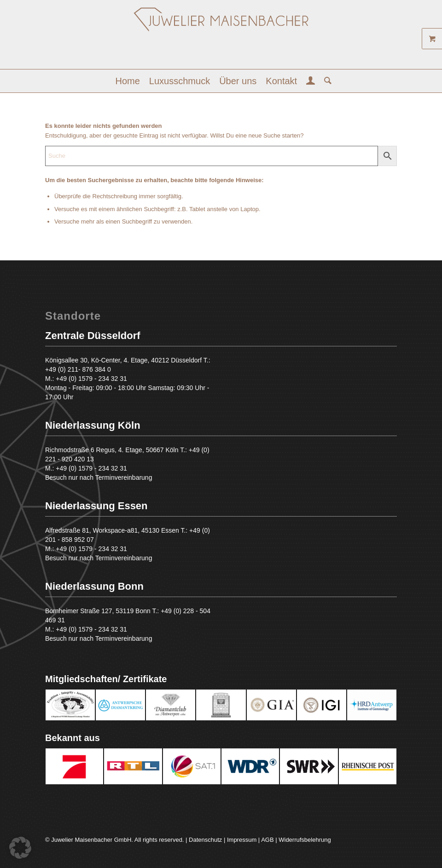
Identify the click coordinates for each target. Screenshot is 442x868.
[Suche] (326, 81)
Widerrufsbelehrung (305, 840)
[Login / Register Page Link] (311, 82)
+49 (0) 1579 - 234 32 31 (91, 379)
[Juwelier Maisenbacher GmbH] (221, 38)
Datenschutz (205, 840)
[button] (20, 848)
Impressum (242, 840)
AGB (267, 840)
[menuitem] (128, 81)
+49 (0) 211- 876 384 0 (78, 369)
